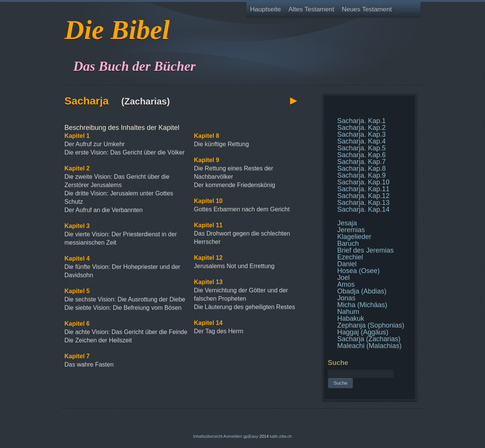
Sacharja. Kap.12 (363, 196)
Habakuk (351, 318)
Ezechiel (350, 257)
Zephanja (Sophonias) (371, 325)
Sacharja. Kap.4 (361, 141)
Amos (346, 284)
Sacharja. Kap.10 (363, 182)
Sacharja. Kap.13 (363, 203)
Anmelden (233, 436)
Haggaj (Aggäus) (363, 332)
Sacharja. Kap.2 (361, 128)
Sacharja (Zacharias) (369, 339)
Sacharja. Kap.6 (361, 155)
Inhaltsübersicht (208, 436)
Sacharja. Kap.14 (363, 209)
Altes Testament (311, 9)
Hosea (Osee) (358, 271)
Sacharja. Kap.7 (361, 162)
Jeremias (351, 230)
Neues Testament (367, 9)
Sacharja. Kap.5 (361, 148)
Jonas (346, 298)
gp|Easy (251, 436)
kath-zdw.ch (281, 436)
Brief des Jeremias (365, 250)
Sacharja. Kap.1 (361, 121)
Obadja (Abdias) (362, 291)
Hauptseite (265, 9)
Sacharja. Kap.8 (361, 169)
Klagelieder (354, 237)
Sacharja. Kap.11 (363, 189)
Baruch (348, 244)
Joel (343, 278)
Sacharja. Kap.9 (361, 175)
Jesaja (347, 223)
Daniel (347, 264)
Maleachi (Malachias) (369, 346)
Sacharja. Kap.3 (361, 134)
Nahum (348, 312)
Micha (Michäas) (362, 305)
